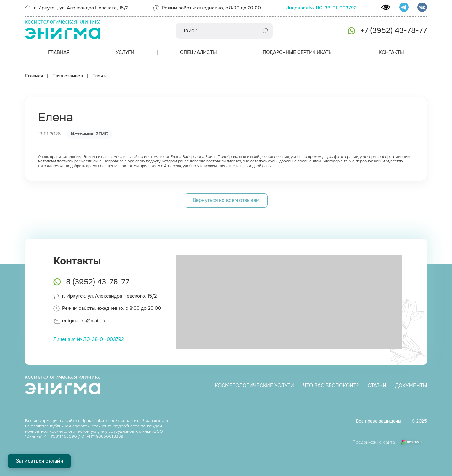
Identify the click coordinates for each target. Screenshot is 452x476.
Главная (59, 52)
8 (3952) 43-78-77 (98, 282)
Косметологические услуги (254, 386)
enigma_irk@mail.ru (84, 321)
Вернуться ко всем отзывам (226, 200)
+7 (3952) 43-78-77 (394, 30)
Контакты (391, 52)
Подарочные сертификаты (298, 52)
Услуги (125, 52)
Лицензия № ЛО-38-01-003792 (321, 8)
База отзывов (68, 76)
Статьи (376, 386)
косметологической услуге (77, 431)
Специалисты (199, 52)
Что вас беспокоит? (330, 386)
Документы (410, 386)
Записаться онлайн (39, 461)
